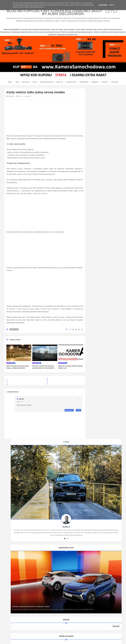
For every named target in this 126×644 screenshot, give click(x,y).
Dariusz (22, 402)
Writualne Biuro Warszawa (100, 325)
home (10, 85)
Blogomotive (96, 300)
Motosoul (95, 311)
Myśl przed (84, 85)
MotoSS (94, 307)
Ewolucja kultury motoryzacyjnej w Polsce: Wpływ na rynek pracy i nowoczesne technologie (105, 446)
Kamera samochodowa (99, 321)
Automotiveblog (97, 293)
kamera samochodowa (23, 577)
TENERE (95, 314)
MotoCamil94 (96, 272)
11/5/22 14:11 (20, 404)
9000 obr (95, 286)
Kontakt (115, 85)
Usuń (78, 413)
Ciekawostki (71, 85)
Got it (112, 5)
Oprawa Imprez (97, 268)
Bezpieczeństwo (47, 85)
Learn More (103, 5)
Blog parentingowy (98, 254)
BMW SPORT (96, 275)
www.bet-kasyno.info (48, 643)
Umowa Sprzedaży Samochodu (102, 342)
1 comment (27, 99)
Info (17, 85)
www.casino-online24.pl (98, 640)
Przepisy (95, 85)
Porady (105, 85)
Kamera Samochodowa (99, 257)
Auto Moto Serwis (97, 279)
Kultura (26, 85)
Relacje (60, 85)
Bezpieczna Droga (98, 297)
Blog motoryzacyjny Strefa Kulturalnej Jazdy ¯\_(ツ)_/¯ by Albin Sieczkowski (63, 14)
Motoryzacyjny (101, 633)
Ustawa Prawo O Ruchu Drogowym (103, 261)
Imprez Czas (96, 282)
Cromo (94, 304)
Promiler (94, 265)
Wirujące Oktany (97, 318)
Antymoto (95, 289)
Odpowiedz (69, 413)
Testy (35, 85)
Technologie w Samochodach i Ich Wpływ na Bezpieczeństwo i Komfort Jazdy (105, 402)
